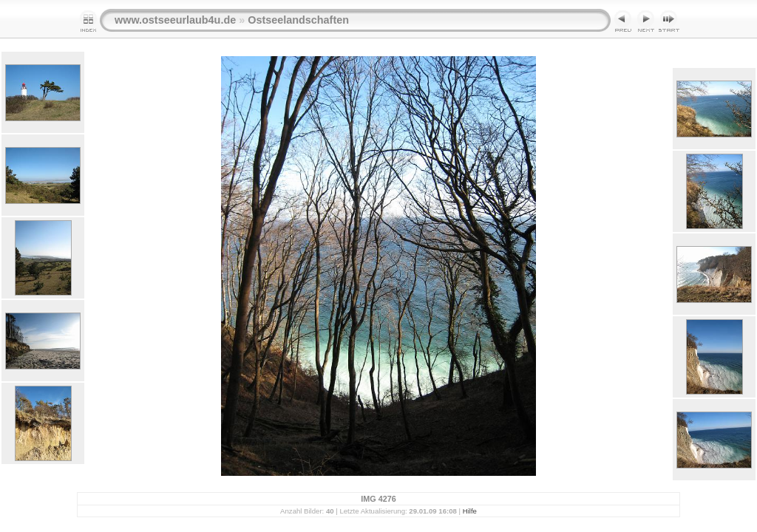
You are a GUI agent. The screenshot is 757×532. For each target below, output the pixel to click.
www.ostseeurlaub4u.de (175, 20)
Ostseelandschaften (298, 20)
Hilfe (470, 511)
